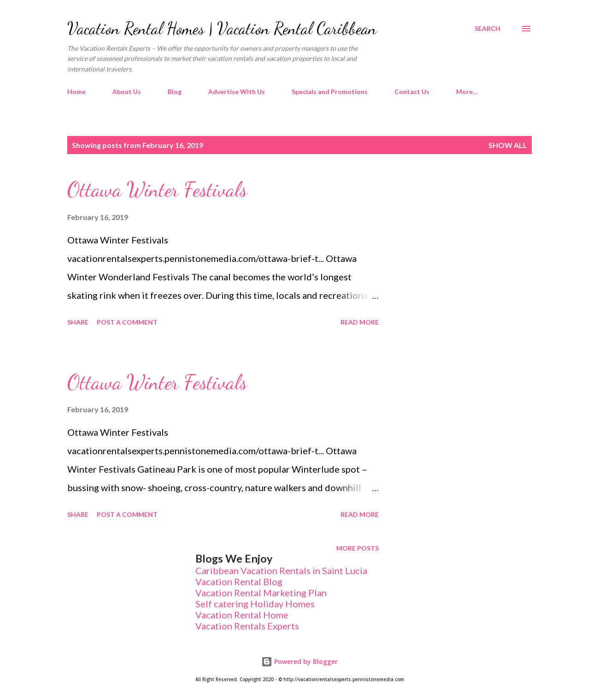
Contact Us (412, 92)
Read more (360, 322)
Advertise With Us (237, 92)
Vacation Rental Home (242, 615)
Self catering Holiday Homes (255, 604)
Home (76, 92)
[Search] (487, 29)
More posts (358, 548)
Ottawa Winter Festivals (157, 190)
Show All (508, 145)
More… (467, 92)
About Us (127, 92)
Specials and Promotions (330, 92)
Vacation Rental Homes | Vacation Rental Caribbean (222, 28)
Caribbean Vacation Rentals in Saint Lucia (281, 570)
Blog (175, 92)
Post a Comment (127, 322)
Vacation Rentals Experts (247, 626)
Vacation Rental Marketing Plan (261, 593)
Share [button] (78, 322)
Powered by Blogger (299, 661)
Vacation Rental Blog (239, 581)
